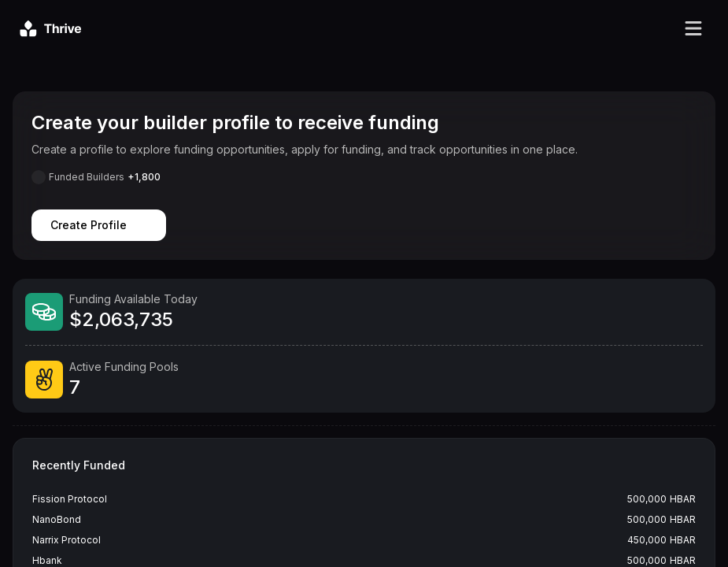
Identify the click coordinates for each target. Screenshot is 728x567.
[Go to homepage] (50, 28)
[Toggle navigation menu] (693, 28)
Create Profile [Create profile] (99, 225)
